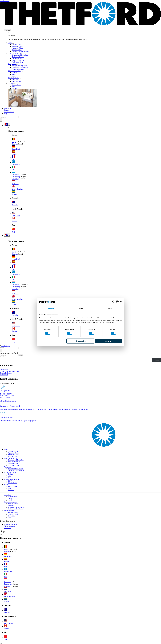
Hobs (13, 74)
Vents (13, 87)
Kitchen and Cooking (14, 71)
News (10, 518)
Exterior (10, 83)
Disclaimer (7, 528)
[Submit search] (18, 117)
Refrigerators (12, 64)
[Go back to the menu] (9, 32)
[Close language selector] (1, 534)
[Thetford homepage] (80, 25)
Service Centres (9, 112)
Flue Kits (15, 88)
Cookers (14, 73)
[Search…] (9, 117)
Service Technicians (6, 373)
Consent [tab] (51, 308)
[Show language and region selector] (7, 125)
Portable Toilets (17, 50)
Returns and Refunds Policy (17, 507)
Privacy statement (9, 526)
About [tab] (110, 308)
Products (7, 30)
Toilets (10, 43)
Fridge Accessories (18, 69)
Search (2, 357)
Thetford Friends (13, 514)
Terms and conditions (11, 524)
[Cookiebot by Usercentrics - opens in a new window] (114, 302)
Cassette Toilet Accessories (20, 52)
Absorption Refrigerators (20, 66)
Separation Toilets (17, 46)
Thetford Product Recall (15, 509)
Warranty (11, 505)
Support (6, 110)
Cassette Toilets (17, 45)
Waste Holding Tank (18, 60)
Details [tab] (80, 308)
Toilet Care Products (14, 53)
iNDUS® (15, 80)
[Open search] (1, 120)
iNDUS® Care (16, 81)
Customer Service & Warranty (9, 371)
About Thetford (9, 511)
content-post (4, 375)
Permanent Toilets (17, 48)
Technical (11, 498)
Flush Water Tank (17, 62)
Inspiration (7, 108)
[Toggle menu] (1, 27)
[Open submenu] (13, 43)
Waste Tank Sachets (18, 57)
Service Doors (16, 85)
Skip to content (5, 1)
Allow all (108, 341)
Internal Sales (4, 369)
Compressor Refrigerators (20, 67)
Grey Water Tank (17, 59)
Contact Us (11, 516)
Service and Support (10, 502)
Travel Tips (11, 500)
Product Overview (14, 504)
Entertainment (12, 497)
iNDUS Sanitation (14, 78)
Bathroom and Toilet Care (20, 55)
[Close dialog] (1, 644)
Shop (6, 114)
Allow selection (80, 341)
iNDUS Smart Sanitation (12, 479)
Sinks (13, 76)
